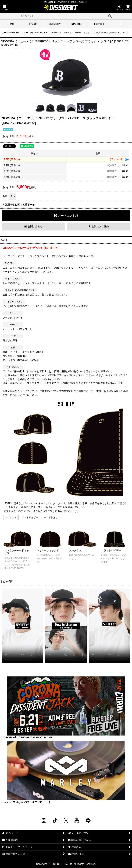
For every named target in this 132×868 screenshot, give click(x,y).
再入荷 (125, 165)
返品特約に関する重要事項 (19, 205)
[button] (4, 8)
